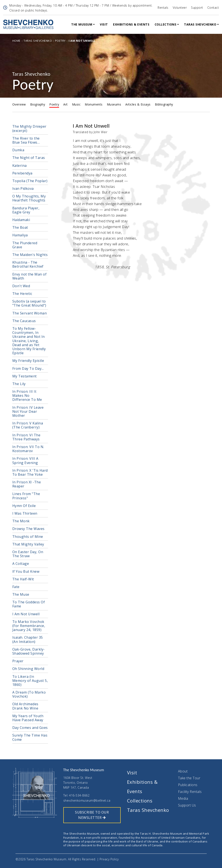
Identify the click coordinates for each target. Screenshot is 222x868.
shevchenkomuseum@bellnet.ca (87, 800)
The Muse (21, 594)
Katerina (20, 166)
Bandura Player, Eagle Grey (26, 210)
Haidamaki (21, 220)
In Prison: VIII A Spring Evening (25, 460)
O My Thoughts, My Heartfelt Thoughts (29, 198)
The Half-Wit (23, 579)
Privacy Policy (109, 859)
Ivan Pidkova (23, 188)
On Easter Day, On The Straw (28, 554)
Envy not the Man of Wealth (30, 276)
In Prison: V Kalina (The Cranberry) (28, 425)
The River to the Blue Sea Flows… (26, 140)
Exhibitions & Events (131, 24)
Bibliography (164, 104)
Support (197, 8)
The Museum (82, 24)
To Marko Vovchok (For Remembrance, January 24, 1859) (29, 626)
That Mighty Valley (28, 544)
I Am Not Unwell (26, 614)
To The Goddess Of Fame (29, 604)
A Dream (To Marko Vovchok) (29, 694)
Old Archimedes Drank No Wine (25, 706)
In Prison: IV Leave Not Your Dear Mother (28, 411)
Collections (166, 24)
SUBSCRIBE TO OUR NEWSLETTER (92, 815)
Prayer (18, 661)
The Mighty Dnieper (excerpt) (29, 128)
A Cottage (21, 564)
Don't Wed (21, 286)
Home (16, 41)
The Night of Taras (29, 158)
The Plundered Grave (25, 245)
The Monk (21, 521)
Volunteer (180, 8)
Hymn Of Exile (24, 506)
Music (76, 104)
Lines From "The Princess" (26, 496)
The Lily (19, 384)
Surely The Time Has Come (30, 737)
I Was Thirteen (25, 513)
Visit (104, 24)
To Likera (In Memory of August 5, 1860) (30, 681)
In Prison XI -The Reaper (27, 484)
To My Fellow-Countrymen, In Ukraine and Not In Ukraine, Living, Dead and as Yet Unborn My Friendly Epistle (29, 341)
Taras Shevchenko (200, 24)
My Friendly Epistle (28, 361)
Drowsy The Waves (28, 529)
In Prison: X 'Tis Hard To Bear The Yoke (30, 472)
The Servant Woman (30, 313)
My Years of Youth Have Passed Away (28, 718)
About (183, 771)
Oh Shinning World (28, 669)
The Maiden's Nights (30, 255)
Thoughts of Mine (28, 537)
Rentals (163, 8)
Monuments (94, 104)
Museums (114, 104)
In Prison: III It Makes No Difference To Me (27, 395)
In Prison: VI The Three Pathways (26, 437)
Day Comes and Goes (30, 728)
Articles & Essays (138, 104)
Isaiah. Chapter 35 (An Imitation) (28, 639)
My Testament (25, 376)
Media (183, 798)
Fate (16, 587)
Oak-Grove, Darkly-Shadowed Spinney (29, 651)
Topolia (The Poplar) (30, 181)
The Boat (20, 227)
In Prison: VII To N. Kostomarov (28, 449)
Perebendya (22, 173)
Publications (188, 785)
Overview (19, 104)
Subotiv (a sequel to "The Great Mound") (29, 303)
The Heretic (22, 294)
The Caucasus (24, 321)
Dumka (18, 150)
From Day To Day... (28, 368)
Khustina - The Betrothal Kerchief (28, 264)
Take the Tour (189, 778)
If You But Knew (26, 571)
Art (66, 104)
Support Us (187, 805)
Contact (213, 8)
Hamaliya (20, 235)
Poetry (60, 41)
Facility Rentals (190, 792)
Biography (38, 104)
